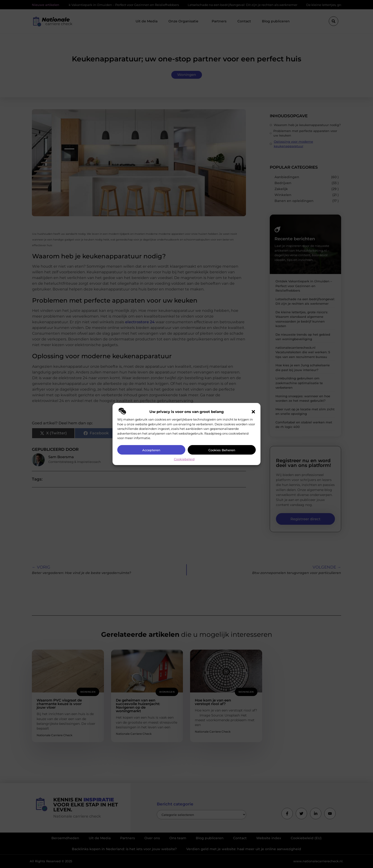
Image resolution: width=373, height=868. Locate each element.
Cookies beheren (222, 450)
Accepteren (151, 450)
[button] (253, 412)
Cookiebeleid (184, 459)
